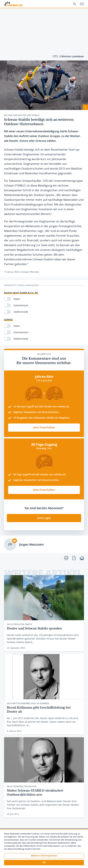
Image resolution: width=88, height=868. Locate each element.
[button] (44, 863)
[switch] (7, 299)
